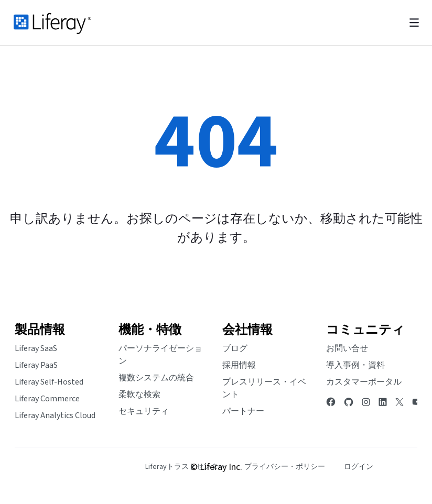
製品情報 (40, 330)
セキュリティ (144, 411)
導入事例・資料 (355, 365)
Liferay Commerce (47, 399)
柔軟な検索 (139, 395)
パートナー (243, 411)
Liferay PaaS (36, 365)
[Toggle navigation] (414, 23)
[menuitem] (185, 467)
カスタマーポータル (364, 382)
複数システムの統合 (156, 378)
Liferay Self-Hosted (49, 382)
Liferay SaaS (36, 348)
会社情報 (247, 330)
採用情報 (239, 365)
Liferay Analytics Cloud (55, 415)
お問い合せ (347, 348)
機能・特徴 (150, 330)
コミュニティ (365, 330)
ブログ (235, 348)
